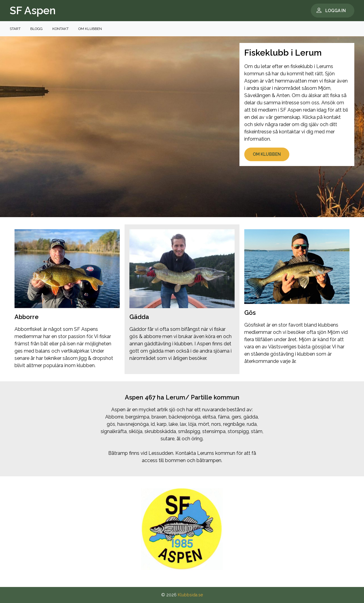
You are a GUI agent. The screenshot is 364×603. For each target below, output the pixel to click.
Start (15, 29)
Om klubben (90, 29)
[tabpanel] (182, 529)
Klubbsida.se (190, 595)
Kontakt (60, 29)
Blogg (36, 29)
